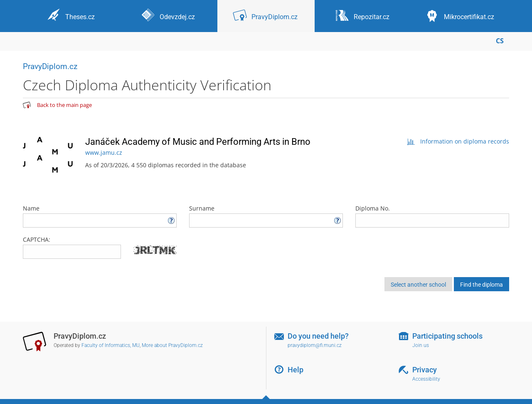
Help (296, 370)
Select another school (418, 285)
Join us (421, 345)
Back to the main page (64, 105)
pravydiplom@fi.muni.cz (315, 345)
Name (100, 216)
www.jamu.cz (104, 152)
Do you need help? (318, 336)
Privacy (425, 370)
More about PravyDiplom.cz (172, 345)
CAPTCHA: (37, 239)
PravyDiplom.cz (50, 66)
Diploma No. (432, 216)
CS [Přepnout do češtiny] (500, 41)
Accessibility (426, 379)
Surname (266, 216)
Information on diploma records (458, 141)
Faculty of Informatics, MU (111, 345)
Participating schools (447, 336)
